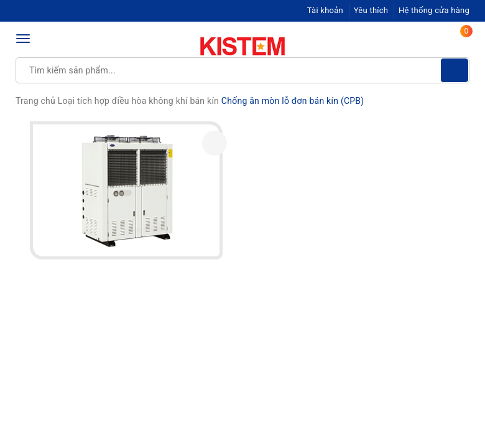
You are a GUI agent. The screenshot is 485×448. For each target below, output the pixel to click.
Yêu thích (371, 10)
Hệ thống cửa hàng (434, 10)
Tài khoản (325, 10)
